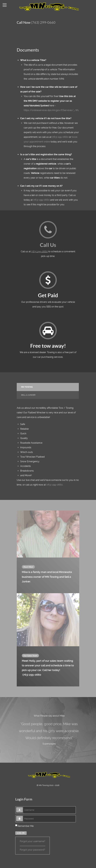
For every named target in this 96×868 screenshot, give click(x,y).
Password (23, 816)
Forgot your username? (33, 841)
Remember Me (26, 826)
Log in (21, 833)
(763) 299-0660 (43, 22)
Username (23, 807)
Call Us (48, 245)
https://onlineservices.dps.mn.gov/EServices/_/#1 (51, 110)
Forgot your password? (32, 850)
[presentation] (48, 387)
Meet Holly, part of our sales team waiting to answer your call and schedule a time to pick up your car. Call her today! (48, 668)
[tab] (48, 387)
